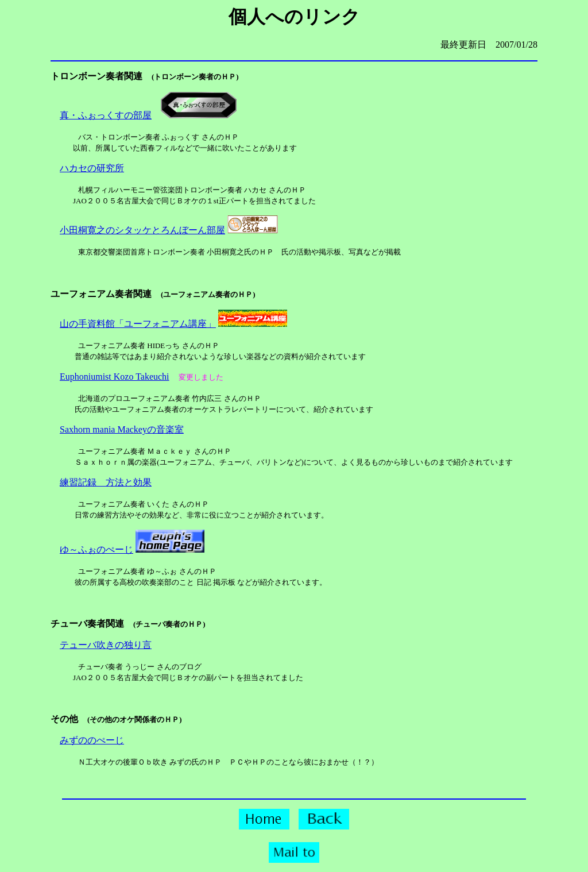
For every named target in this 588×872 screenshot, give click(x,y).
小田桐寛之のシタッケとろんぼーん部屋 (142, 230)
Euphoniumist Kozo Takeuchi (115, 377)
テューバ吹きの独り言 (106, 645)
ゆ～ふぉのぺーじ (96, 549)
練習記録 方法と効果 (106, 482)
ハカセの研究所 (92, 168)
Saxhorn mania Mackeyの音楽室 (122, 429)
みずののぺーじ (92, 740)
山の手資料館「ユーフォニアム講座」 (138, 324)
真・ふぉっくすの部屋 (106, 115)
